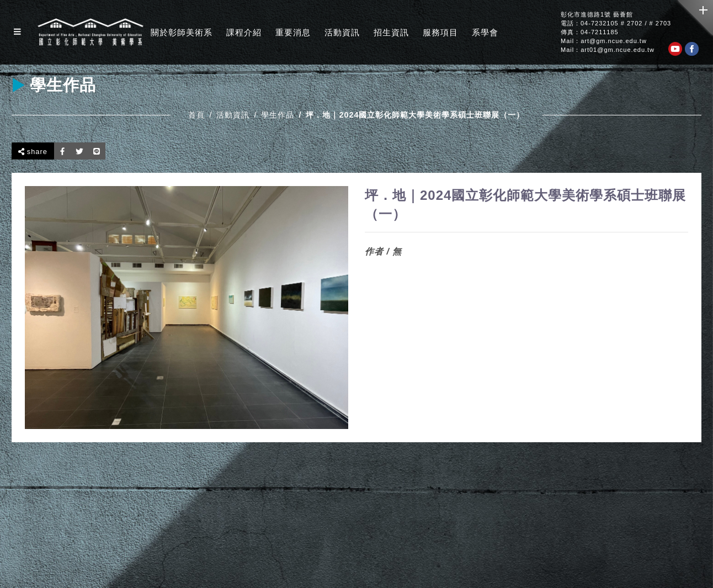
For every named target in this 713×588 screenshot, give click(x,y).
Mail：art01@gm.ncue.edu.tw (608, 50)
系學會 (485, 32)
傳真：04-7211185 (590, 32)
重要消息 (293, 32)
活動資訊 (342, 32)
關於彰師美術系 (182, 32)
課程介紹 (244, 32)
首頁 (196, 115)
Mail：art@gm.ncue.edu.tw (604, 41)
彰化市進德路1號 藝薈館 (597, 15)
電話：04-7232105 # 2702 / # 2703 (616, 23)
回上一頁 (675, 151)
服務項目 (440, 32)
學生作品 (278, 115)
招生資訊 (391, 32)
